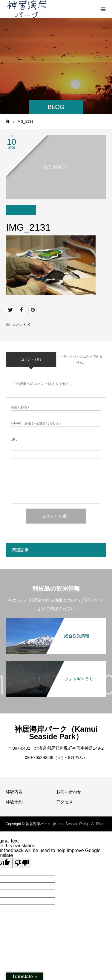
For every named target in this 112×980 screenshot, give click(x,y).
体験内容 (14, 792)
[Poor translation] (22, 863)
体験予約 (14, 802)
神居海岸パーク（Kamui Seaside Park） (56, 733)
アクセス (65, 802)
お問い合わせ (69, 792)
